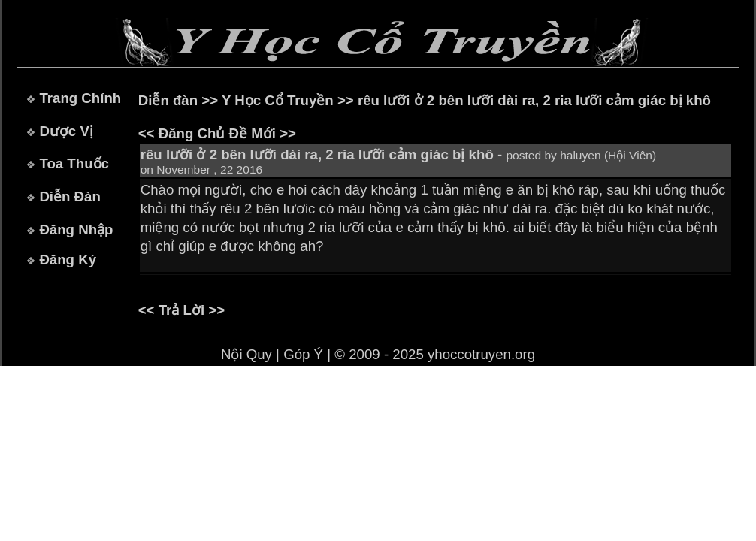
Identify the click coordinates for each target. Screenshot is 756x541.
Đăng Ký (68, 260)
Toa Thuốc (74, 163)
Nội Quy (246, 354)
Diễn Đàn (70, 196)
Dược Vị (66, 131)
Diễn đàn (168, 100)
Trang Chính (80, 98)
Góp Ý (303, 354)
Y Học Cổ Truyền (278, 100)
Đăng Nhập (76, 230)
